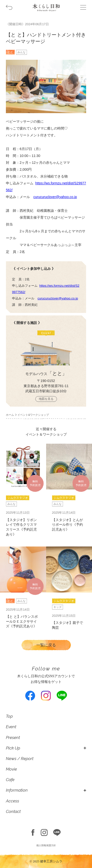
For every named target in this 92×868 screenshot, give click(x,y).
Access (13, 801)
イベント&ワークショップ (33, 415)
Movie (11, 769)
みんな (21, 52)
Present (13, 737)
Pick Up (13, 748)
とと (10, 52)
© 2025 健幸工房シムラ (46, 861)
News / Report (20, 759)
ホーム (10, 415)
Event (11, 727)
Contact (13, 811)
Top (9, 716)
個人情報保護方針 (46, 845)
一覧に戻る (46, 645)
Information (17, 790)
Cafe (10, 780)
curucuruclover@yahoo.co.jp (55, 197)
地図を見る (46, 399)
